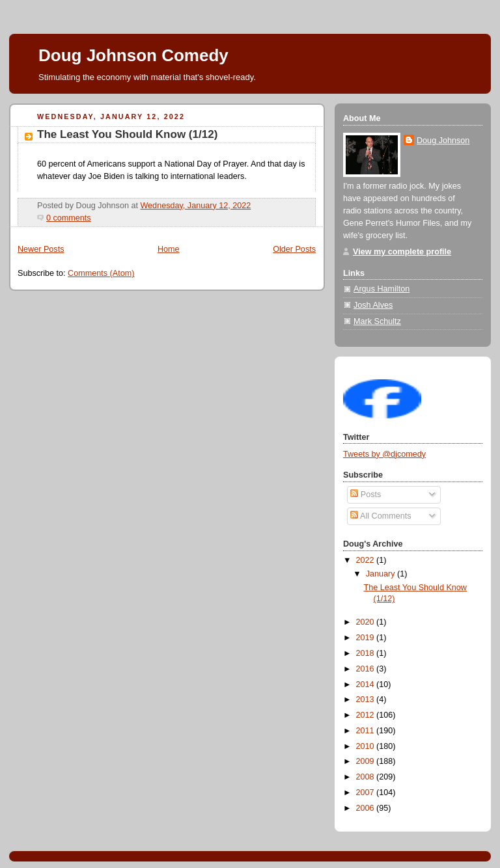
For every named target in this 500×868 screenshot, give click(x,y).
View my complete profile (402, 252)
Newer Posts (41, 249)
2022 (367, 560)
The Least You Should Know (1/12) (127, 134)
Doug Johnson (443, 141)
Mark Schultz (377, 321)
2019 (367, 638)
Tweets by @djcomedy (384, 454)
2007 (367, 793)
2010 (367, 746)
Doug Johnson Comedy (133, 55)
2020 (367, 622)
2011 (367, 731)
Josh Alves (373, 305)
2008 (367, 777)
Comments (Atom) (101, 273)
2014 (367, 685)
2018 (367, 653)
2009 (367, 761)
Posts (366, 495)
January (382, 574)
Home (169, 249)
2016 (367, 669)
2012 (367, 715)
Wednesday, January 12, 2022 (195, 206)
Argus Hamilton (382, 289)
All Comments (381, 516)
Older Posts (294, 249)
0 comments (69, 218)
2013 (367, 699)
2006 (367, 808)
